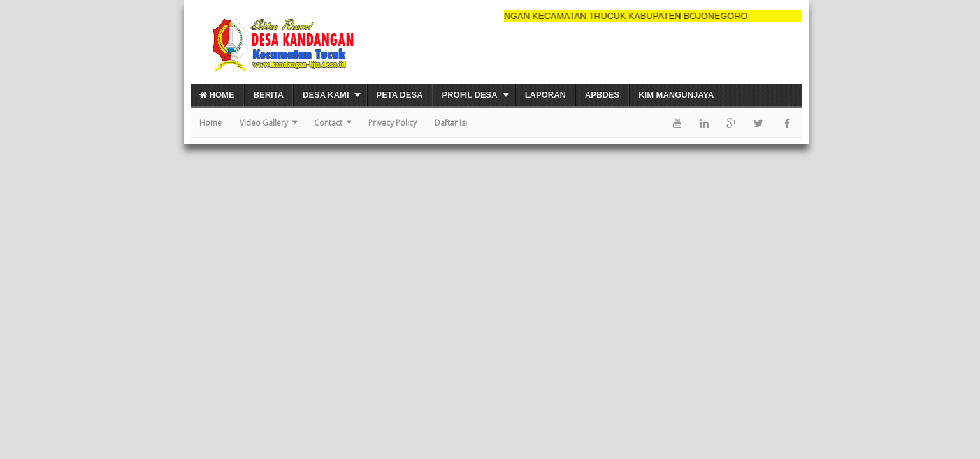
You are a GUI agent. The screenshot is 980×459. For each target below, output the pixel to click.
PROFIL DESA (470, 95)
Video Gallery (264, 123)
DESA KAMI (326, 95)
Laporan (545, 95)
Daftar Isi (451, 123)
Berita (269, 95)
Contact (328, 123)
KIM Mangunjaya (676, 95)
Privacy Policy (393, 123)
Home (217, 95)
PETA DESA (400, 95)
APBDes (602, 95)
